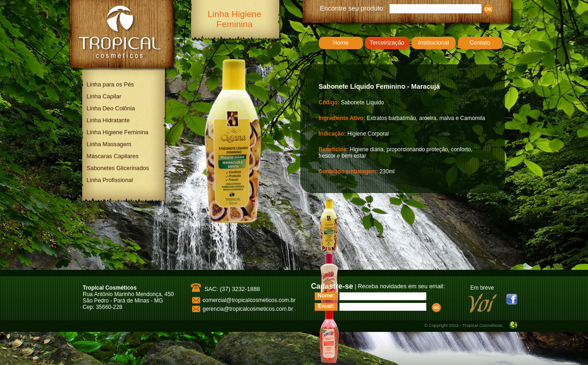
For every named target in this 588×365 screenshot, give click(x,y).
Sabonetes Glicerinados (118, 168)
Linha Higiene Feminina (118, 132)
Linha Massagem (109, 144)
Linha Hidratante (108, 120)
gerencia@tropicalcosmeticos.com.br (248, 309)
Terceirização (387, 43)
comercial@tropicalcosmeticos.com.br (249, 300)
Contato (480, 43)
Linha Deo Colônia (111, 108)
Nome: (326, 296)
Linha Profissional (110, 180)
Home (340, 43)
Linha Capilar (104, 96)
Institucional (434, 43)
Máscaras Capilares (113, 156)
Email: (326, 306)
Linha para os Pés (110, 84)
